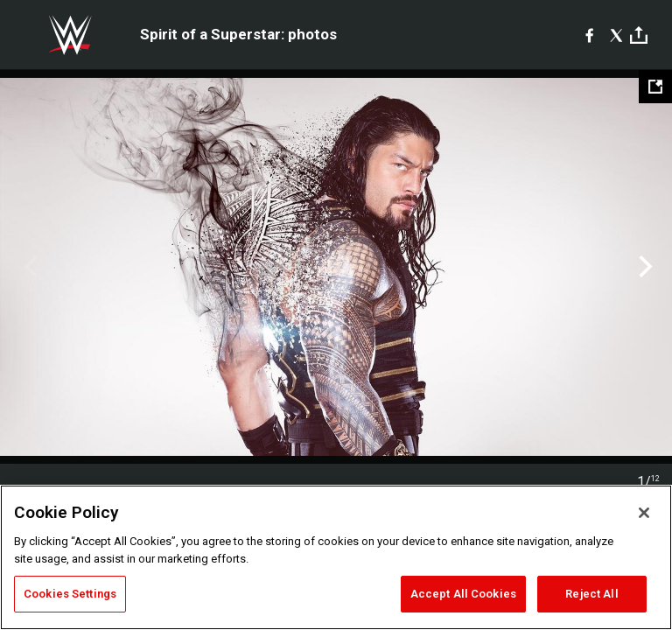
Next (644, 267)
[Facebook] (589, 35)
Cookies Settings (70, 594)
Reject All (591, 594)
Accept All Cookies (463, 594)
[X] (616, 35)
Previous (28, 267)
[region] (336, 557)
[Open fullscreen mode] (655, 87)
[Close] (644, 513)
